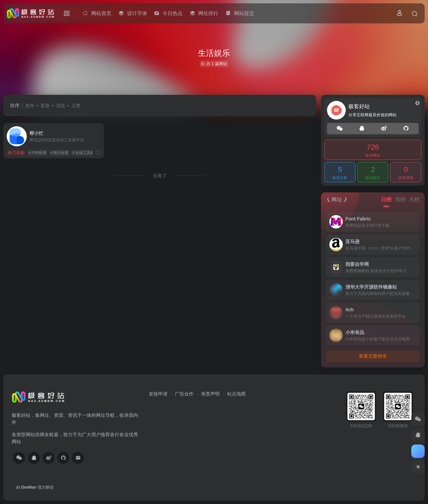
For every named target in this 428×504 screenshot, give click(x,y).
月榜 (414, 200)
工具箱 (16, 153)
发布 (30, 106)
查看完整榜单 (373, 356)
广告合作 (184, 394)
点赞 (76, 106)
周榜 (400, 200)
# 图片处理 (59, 153)
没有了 (160, 176)
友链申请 (158, 394)
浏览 (61, 106)
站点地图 (236, 394)
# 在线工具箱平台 (87, 153)
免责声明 (210, 394)
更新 (45, 106)
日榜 (386, 200)
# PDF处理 (37, 153)
